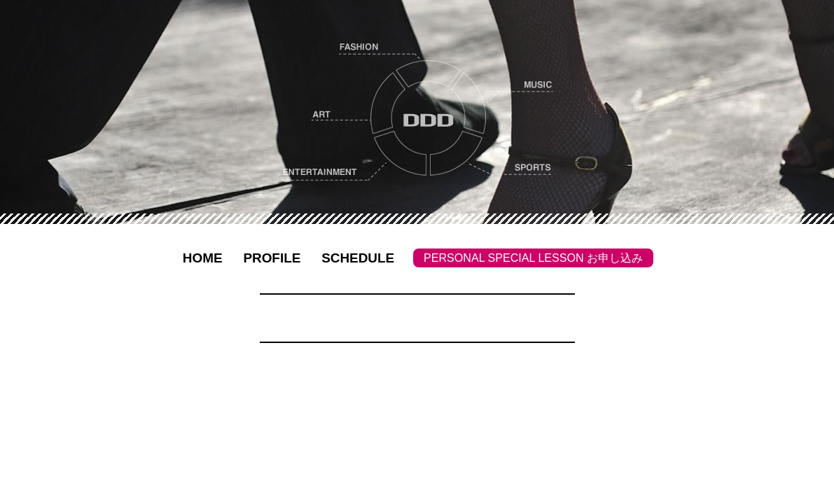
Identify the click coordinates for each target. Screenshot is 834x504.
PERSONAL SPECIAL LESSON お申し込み (533, 258)
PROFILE (272, 258)
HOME (203, 258)
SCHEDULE (358, 258)
